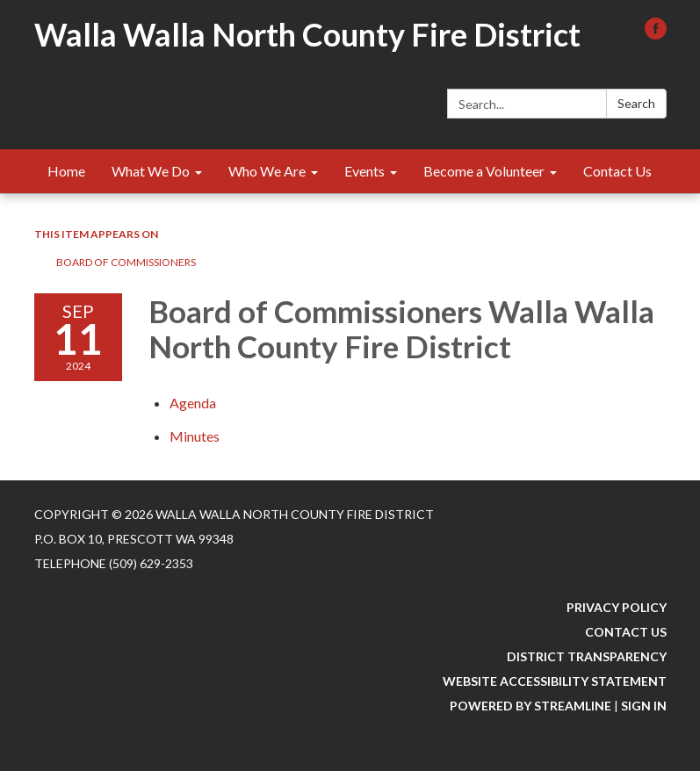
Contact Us (626, 632)
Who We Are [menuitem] (267, 171)
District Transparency (587, 656)
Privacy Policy (617, 607)
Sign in (644, 706)
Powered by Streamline (530, 706)
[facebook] (656, 34)
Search (636, 103)
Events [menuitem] (364, 171)
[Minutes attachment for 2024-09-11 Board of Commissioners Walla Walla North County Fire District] (195, 436)
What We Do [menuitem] (151, 171)
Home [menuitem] (66, 171)
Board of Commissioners (126, 262)
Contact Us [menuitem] (617, 171)
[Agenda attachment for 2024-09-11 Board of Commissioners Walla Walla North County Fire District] (193, 403)
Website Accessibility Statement (555, 681)
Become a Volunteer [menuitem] (484, 171)
